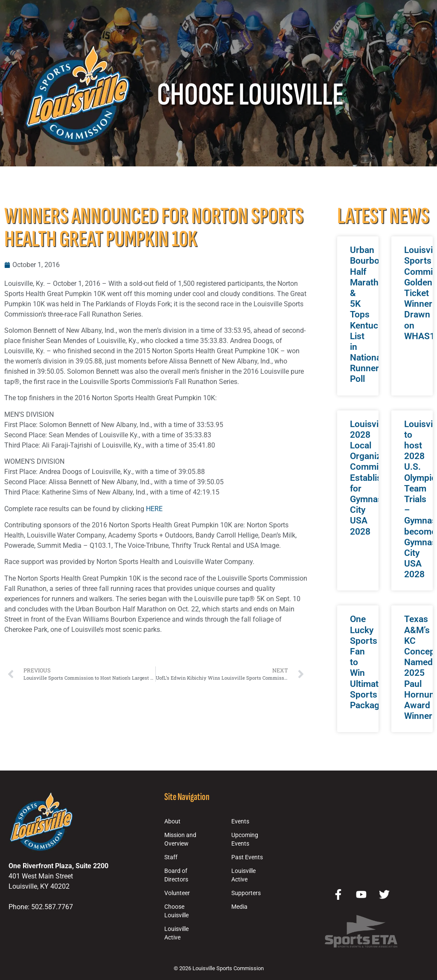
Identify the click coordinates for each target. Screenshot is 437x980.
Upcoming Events (245, 839)
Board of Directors (176, 875)
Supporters (246, 893)
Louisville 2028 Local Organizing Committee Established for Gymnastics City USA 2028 (373, 478)
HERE (154, 509)
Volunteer (177, 893)
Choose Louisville (176, 911)
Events (240, 822)
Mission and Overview (180, 839)
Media (239, 907)
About (172, 822)
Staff (171, 857)
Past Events (247, 857)
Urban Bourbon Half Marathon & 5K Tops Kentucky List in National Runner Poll (369, 314)
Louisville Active (176, 933)
